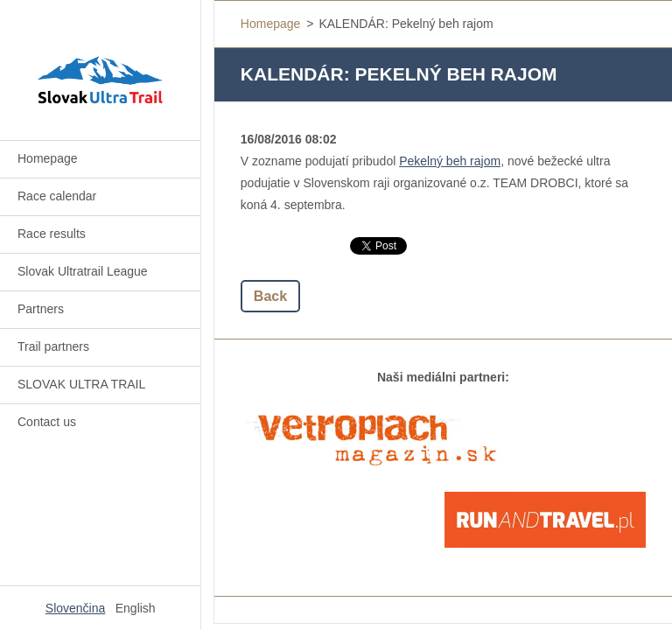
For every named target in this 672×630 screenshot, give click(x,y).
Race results (52, 234)
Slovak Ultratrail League (83, 271)
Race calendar (57, 196)
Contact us (47, 422)
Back (270, 296)
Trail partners (53, 346)
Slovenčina (76, 608)
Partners (41, 309)
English (136, 608)
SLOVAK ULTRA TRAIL (81, 384)
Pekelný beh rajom (450, 161)
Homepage (48, 158)
